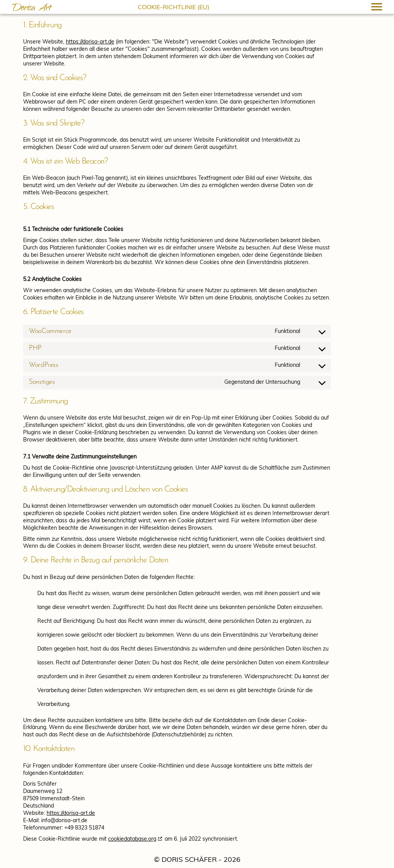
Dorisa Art (32, 9)
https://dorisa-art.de (90, 42)
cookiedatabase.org (132, 839)
